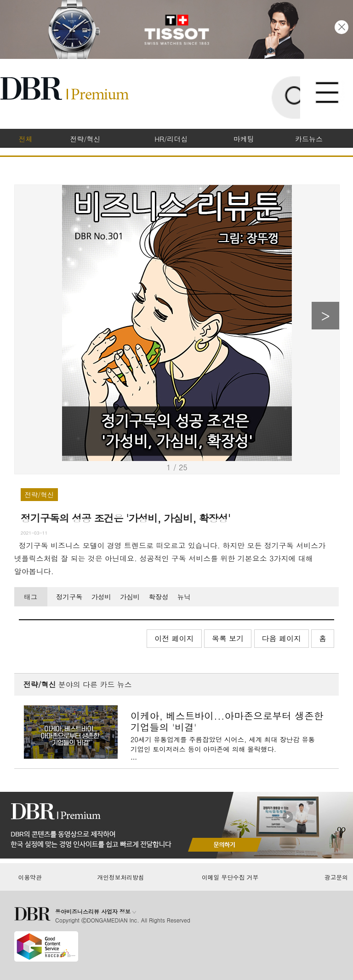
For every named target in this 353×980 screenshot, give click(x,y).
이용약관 (30, 877)
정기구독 (69, 597)
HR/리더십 (171, 139)
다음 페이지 (282, 638)
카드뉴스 (309, 139)
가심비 (130, 597)
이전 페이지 (174, 638)
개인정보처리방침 (121, 877)
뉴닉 (184, 597)
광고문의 (336, 877)
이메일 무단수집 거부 (230, 877)
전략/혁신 (85, 139)
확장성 (158, 597)
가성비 (101, 597)
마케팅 (244, 139)
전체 (25, 139)
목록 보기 (228, 638)
